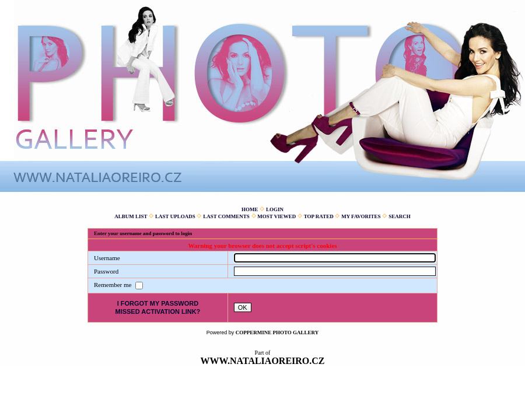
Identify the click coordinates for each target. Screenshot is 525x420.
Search (400, 216)
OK (243, 307)
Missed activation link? (157, 311)
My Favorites (361, 216)
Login (275, 209)
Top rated (319, 216)
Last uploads (175, 216)
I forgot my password (158, 303)
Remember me (113, 285)
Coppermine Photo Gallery (277, 332)
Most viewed (276, 216)
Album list (131, 216)
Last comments (226, 216)
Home (250, 209)
